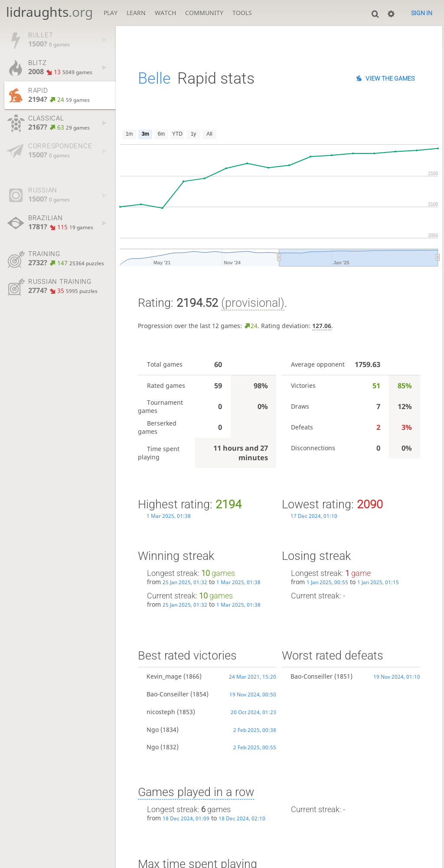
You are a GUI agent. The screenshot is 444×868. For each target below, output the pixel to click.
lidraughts (49, 12)
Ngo (153, 730)
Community (204, 13)
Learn (136, 13)
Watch (165, 13)
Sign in (422, 13)
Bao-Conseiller (168, 694)
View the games (390, 78)
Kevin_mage (164, 676)
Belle (154, 78)
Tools (242, 13)
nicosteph (161, 712)
